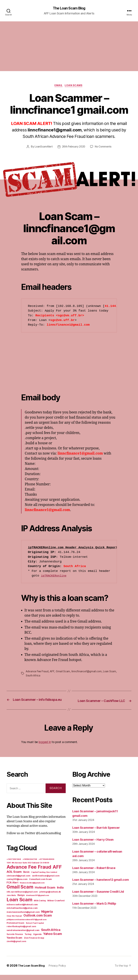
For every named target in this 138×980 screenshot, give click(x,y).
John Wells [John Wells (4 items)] (11, 901)
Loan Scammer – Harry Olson (93, 845)
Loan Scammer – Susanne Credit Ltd (98, 897)
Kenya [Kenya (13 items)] (21, 900)
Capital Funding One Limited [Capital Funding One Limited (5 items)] (44, 877)
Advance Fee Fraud (37, 672)
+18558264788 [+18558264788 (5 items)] (30, 864)
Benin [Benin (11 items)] (26, 877)
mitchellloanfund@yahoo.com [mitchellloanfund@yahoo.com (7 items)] (22, 913)
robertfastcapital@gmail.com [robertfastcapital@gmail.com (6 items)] (21, 932)
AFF (53, 672)
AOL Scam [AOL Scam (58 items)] (14, 877)
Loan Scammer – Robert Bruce (94, 873)
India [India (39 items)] (60, 893)
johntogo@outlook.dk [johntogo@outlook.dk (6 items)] (50, 897)
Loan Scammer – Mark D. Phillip (94, 909)
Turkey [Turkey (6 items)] (28, 939)
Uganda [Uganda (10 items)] (37, 939)
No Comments (104, 148)
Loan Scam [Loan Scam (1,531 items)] (19, 905)
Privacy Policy (60, 971)
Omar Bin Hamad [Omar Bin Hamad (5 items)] (14, 921)
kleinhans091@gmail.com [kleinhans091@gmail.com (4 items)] (37, 901)
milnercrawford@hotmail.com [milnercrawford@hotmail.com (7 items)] (22, 910)
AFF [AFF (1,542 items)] (57, 872)
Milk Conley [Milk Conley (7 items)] (40, 906)
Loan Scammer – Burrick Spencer (96, 833)
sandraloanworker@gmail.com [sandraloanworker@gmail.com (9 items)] (23, 935)
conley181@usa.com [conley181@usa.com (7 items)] (17, 884)
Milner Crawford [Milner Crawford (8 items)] (56, 906)
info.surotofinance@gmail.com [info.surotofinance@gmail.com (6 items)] (22, 897)
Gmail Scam (64, 672)
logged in (45, 747)
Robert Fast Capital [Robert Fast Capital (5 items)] (35, 928)
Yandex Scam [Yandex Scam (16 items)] (14, 943)
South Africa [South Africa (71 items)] (51, 935)
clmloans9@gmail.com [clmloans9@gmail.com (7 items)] (18, 881)
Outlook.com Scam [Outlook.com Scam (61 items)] (38, 921)
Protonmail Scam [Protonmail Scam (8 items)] (15, 928)
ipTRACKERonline (55, 576)
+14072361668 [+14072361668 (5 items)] (14, 864)
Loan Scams (75, 86)
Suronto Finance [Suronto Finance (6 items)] (15, 939)
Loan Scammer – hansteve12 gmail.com (101, 885)
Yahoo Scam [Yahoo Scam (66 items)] (52, 939)
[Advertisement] (69, 47)
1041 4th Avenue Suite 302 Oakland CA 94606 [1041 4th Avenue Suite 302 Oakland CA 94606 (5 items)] (28, 868)
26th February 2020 (74, 148)
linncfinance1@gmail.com (88, 672)
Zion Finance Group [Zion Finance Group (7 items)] (34, 943)
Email (58, 86)
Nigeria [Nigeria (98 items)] (47, 917)
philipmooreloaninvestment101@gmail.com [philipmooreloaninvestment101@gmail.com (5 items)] (27, 925)
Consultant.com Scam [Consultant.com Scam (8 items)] (40, 884)
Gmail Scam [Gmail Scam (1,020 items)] (20, 892)
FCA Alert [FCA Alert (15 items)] (12, 888)
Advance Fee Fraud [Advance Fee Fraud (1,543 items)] (29, 872)
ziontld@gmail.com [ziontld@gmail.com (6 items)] (16, 947)
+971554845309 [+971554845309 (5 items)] (46, 864)
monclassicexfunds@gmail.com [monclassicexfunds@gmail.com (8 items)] (23, 917)
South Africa (41, 676)
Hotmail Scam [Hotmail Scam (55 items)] (45, 893)
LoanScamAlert (43, 148)
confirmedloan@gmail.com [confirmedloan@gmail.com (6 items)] (46, 881)
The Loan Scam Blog (69, 8)
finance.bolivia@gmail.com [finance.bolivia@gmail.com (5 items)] (32, 888)
